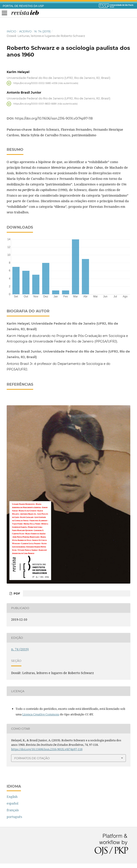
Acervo (25, 31)
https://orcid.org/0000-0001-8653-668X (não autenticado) (45, 104)
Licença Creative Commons (41, 714)
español (12, 803)
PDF (16, 593)
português (14, 817)
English (12, 797)
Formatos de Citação (32, 758)
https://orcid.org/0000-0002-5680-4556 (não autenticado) (46, 83)
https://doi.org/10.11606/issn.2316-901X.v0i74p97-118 (54, 118)
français (13, 810)
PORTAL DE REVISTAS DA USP (23, 6)
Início (11, 31)
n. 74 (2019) (42, 31)
